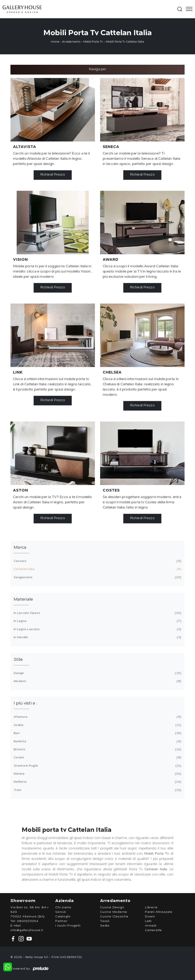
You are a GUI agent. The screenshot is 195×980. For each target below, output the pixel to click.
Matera (97, 774)
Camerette (153, 930)
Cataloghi (63, 917)
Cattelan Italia (97, 569)
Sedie (105, 926)
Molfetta (97, 782)
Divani (150, 917)
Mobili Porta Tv (93, 42)
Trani (97, 790)
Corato (97, 757)
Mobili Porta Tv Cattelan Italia (125, 42)
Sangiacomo (97, 577)
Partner (61, 921)
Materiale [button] (23, 600)
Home (55, 42)
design (97, 673)
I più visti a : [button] (25, 703)
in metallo (97, 637)
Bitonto (97, 749)
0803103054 (28, 921)
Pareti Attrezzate (159, 912)
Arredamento (71, 42)
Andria (97, 725)
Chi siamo (63, 907)
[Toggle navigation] (188, 9)
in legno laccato (97, 629)
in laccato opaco (97, 613)
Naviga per (97, 69)
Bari (97, 733)
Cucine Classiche (114, 917)
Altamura (97, 717)
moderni (97, 681)
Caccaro (97, 561)
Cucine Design (112, 907)
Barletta (97, 741)
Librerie (151, 907)
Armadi (151, 926)
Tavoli (105, 921)
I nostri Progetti (68, 926)
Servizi (61, 912)
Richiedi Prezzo (53, 175)
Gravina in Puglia (97, 766)
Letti (148, 921)
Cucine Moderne (114, 912)
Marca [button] (20, 548)
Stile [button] (18, 660)
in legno (97, 621)
